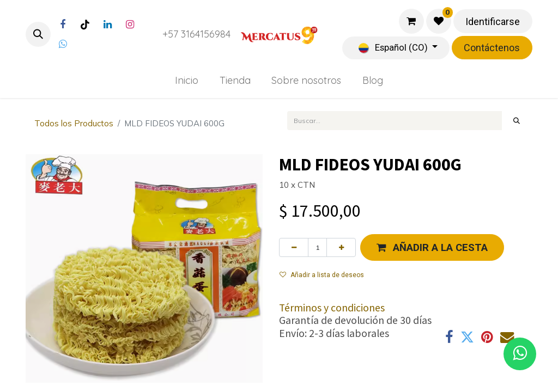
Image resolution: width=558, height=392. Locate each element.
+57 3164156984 (196, 34)
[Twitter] (63, 44)
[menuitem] (186, 80)
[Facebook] (63, 24)
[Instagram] (130, 24)
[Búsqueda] (517, 120)
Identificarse (493, 22)
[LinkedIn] (107, 24)
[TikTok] (85, 24)
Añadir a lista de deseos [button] (322, 275)
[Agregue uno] (341, 247)
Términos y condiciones (332, 308)
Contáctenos (492, 48)
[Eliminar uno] (294, 247)
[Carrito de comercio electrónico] (411, 21)
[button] (38, 34)
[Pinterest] (487, 337)
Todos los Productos (74, 123)
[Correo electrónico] (507, 337)
